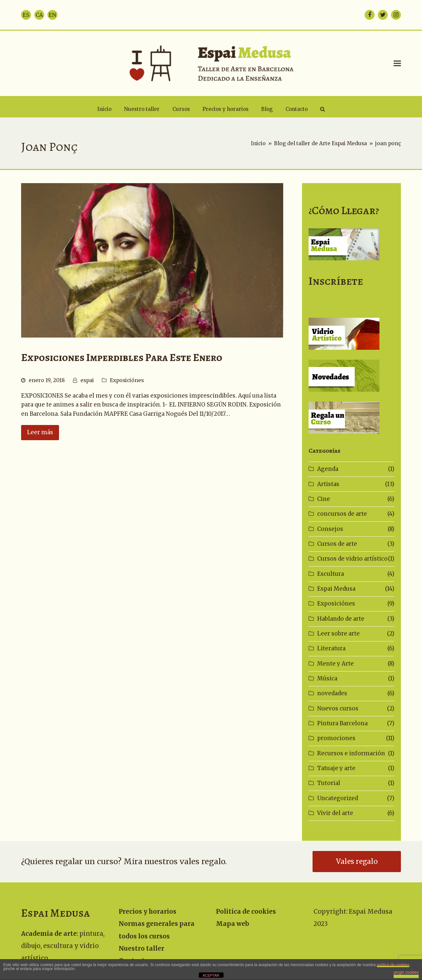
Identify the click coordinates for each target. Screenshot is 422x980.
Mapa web (233, 924)
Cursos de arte (337, 544)
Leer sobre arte (338, 634)
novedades (332, 693)
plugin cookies (406, 972)
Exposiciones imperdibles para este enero (122, 358)
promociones (336, 738)
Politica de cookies (246, 912)
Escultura (331, 574)
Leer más (40, 432)
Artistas (328, 484)
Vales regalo (357, 862)
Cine (324, 499)
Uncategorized (338, 798)
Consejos (330, 529)
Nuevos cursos (338, 708)
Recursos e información (351, 753)
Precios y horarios (148, 912)
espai (87, 380)
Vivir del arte (335, 813)
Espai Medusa (336, 589)
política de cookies (393, 965)
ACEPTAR (211, 975)
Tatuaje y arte (336, 768)
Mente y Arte (335, 664)
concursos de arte (342, 514)
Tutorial (329, 783)
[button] (397, 63)
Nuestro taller (141, 948)
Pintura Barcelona (342, 723)
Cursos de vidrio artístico (352, 559)
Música (327, 678)
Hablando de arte (341, 619)
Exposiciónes (127, 380)
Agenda (328, 469)
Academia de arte (49, 934)
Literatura (331, 648)
